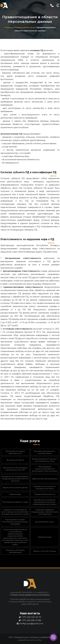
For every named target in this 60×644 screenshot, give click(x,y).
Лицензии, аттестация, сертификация (15, 551)
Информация (21, 27)
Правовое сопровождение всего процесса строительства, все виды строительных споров (15, 512)
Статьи (32, 27)
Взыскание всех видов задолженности (15, 452)
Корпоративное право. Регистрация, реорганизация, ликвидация (15, 522)
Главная (9, 27)
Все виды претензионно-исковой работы (45, 452)
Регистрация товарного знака (15, 502)
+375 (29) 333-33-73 (31, 617)
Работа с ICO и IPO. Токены (45, 551)
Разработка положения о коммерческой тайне (45, 487)
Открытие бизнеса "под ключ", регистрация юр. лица (45, 460)
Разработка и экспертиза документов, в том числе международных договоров (45, 502)
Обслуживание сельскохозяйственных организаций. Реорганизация (45, 469)
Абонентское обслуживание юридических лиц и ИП (15, 469)
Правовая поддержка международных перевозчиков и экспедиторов (45, 512)
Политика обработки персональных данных (30, 599)
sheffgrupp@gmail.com (31, 623)
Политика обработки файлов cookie (25, 602)
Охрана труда (15, 494)
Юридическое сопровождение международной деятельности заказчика (15, 479)
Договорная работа (15, 460)
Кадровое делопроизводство (45, 479)
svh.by (39, 640)
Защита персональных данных (15, 487)
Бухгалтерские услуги (45, 522)
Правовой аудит (45, 537)
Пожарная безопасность (45, 494)
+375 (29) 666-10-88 (31, 620)
